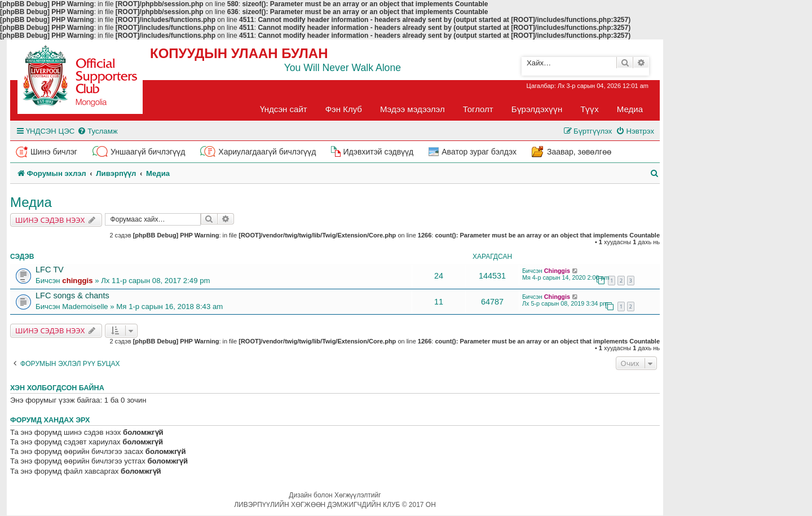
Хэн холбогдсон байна (57, 388)
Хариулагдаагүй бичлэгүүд (267, 152)
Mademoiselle (85, 306)
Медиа (630, 109)
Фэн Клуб (344, 109)
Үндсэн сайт (284, 109)
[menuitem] (97, 131)
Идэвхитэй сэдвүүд (378, 152)
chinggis (77, 281)
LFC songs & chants (72, 296)
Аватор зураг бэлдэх (479, 152)
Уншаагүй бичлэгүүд (148, 152)
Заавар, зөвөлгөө (579, 152)
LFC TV (50, 270)
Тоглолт (478, 109)
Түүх (590, 109)
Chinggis (557, 271)
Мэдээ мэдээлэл (412, 109)
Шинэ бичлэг (54, 152)
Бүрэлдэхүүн (537, 109)
